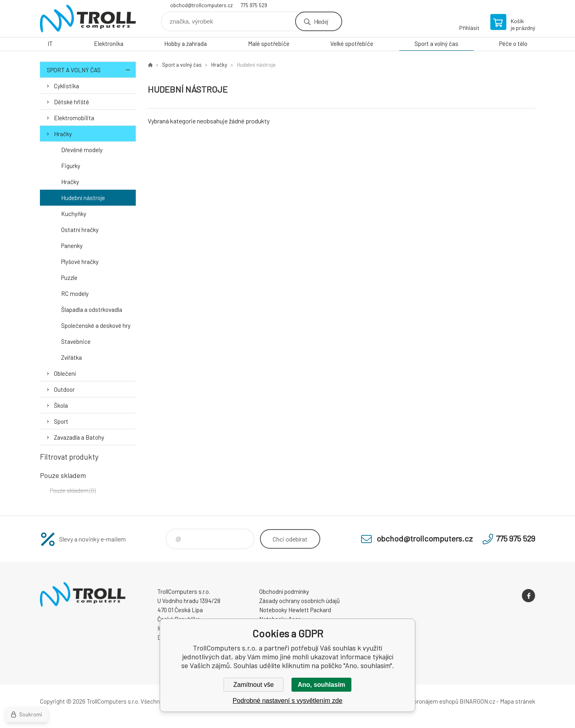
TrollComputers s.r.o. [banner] (88, 19)
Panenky (72, 246)
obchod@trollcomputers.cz (201, 5)
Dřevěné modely (82, 150)
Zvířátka (71, 357)
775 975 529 (254, 5)
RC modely (75, 294)
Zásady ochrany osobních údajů (299, 601)
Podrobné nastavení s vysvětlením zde (288, 701)
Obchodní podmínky (284, 591)
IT (50, 44)
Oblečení (65, 373)
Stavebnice (76, 341)
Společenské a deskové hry (96, 325)
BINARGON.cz (477, 701)
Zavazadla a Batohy (79, 437)
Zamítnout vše (253, 685)
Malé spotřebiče (269, 44)
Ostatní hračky (80, 230)
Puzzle (69, 278)
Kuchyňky (74, 214)
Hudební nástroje (83, 198)
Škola (61, 405)
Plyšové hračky (80, 262)
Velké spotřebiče (352, 44)
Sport (61, 421)
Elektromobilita (74, 118)
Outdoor (64, 389)
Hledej (321, 21)
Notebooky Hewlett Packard (295, 610)
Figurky (71, 166)
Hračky (63, 134)
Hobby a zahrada (185, 44)
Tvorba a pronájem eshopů (424, 701)
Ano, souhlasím (321, 685)
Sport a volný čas (436, 44)
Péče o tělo (513, 44)
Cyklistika (66, 86)
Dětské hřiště (71, 102)
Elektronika (109, 44)
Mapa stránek (517, 701)
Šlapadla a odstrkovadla (92, 309)
